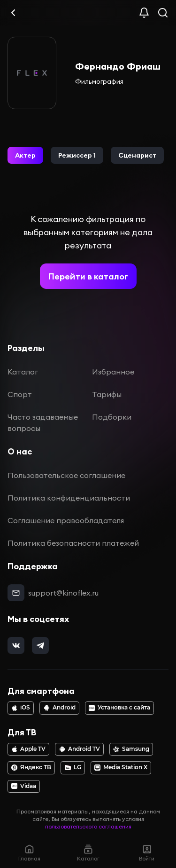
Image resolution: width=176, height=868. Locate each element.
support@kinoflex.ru (63, 593)
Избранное (113, 372)
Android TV (80, 749)
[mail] (16, 593)
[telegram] (40, 645)
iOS (21, 708)
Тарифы (107, 394)
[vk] (16, 645)
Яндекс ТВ (31, 767)
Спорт (20, 394)
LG (73, 767)
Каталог (23, 372)
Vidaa (24, 786)
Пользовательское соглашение (66, 475)
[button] (25, 155)
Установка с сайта (119, 708)
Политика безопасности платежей (73, 543)
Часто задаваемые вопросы (43, 422)
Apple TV (28, 749)
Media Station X (121, 767)
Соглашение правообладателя (66, 520)
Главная (29, 853)
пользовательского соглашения (88, 826)
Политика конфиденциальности (69, 498)
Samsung (131, 749)
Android (60, 708)
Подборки (112, 417)
